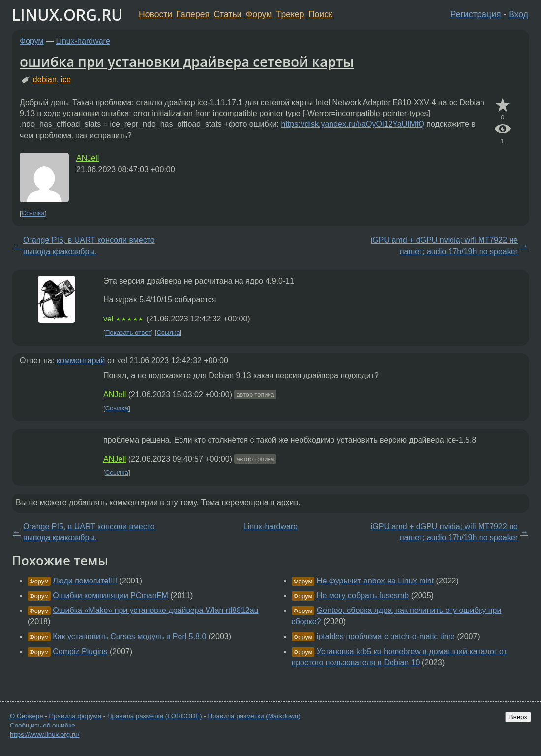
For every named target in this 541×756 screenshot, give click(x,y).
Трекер (290, 14)
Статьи (227, 14)
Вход (518, 14)
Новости (155, 14)
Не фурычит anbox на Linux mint (375, 581)
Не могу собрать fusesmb (363, 596)
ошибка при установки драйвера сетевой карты (187, 61)
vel (108, 319)
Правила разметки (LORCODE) (155, 716)
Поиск (320, 14)
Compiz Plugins (80, 652)
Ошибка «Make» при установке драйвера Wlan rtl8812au (155, 610)
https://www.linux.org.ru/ (45, 735)
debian (45, 79)
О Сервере (27, 716)
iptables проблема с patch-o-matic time (386, 636)
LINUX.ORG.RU (67, 15)
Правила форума (75, 716)
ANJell (88, 158)
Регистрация (476, 14)
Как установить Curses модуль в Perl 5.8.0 (129, 636)
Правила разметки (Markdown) (254, 716)
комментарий (81, 361)
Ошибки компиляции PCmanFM (110, 596)
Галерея (193, 14)
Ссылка (33, 214)
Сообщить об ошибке (43, 725)
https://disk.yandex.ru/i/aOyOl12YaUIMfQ (353, 124)
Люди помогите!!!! (85, 581)
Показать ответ (128, 333)
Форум (259, 14)
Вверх (518, 717)
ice (66, 79)
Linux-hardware (83, 41)
